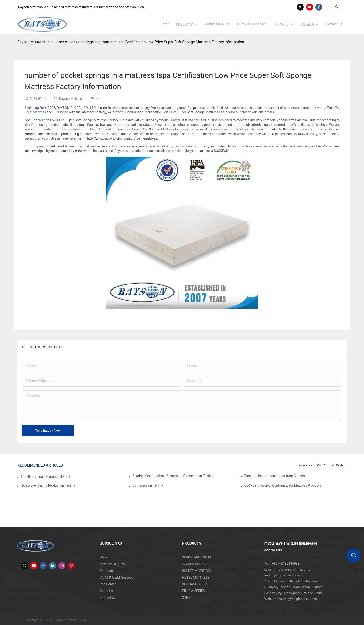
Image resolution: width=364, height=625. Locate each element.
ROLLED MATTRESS (197, 571)
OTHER (187, 598)
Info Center (337, 465)
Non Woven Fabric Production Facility (48, 485)
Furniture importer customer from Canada (275, 476)
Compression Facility (148, 485)
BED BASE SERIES (195, 584)
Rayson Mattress (31, 42)
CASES (321, 465)
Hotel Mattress (35, 112)
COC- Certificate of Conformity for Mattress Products (283, 485)
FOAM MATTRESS (195, 564)
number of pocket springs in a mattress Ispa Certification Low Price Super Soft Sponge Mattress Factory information (148, 42)
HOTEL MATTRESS (196, 578)
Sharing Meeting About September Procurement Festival (173, 476)
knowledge (305, 465)
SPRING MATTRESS (196, 557)
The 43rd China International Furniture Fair (46, 477)
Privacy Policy (76, 620)
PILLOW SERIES (193, 591)
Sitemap (59, 620)
